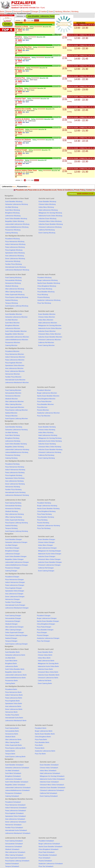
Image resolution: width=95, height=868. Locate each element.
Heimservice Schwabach (13, 825)
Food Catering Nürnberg (13, 503)
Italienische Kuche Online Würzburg (50, 216)
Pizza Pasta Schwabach (47, 852)
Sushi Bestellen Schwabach (14, 765)
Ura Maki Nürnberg (11, 433)
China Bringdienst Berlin (43, 737)
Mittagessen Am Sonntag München (50, 325)
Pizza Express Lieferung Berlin (15, 748)
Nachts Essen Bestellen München (48, 396)
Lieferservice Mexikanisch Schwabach (18, 833)
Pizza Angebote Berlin (12, 701)
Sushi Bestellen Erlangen (13, 539)
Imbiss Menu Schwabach (48, 771)
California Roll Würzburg (47, 230)
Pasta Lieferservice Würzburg (15, 247)
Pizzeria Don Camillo (23, 109)
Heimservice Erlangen (12, 599)
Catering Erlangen (11, 571)
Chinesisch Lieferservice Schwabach (52, 790)
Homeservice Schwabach (14, 847)
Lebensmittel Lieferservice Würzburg (17, 224)
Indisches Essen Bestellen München (50, 337)
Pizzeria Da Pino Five (23, 47)
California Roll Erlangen (46, 568)
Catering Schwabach (12, 796)
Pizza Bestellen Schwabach (48, 855)
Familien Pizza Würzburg (13, 264)
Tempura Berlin (10, 754)
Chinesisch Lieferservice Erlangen (49, 565)
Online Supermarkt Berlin (13, 745)
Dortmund (17, 11)
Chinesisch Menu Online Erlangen (49, 559)
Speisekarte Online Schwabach (15, 816)
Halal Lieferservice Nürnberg (48, 435)
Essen (51, 11)
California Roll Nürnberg (46, 455)
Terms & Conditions (65, 190)
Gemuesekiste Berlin (12, 731)
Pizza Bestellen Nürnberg (46, 517)
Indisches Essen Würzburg (47, 219)
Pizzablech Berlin (41, 728)
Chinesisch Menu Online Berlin (48, 672)
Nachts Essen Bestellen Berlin (45, 734)
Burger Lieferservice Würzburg (47, 280)
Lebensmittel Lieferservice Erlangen (17, 562)
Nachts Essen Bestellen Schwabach (50, 847)
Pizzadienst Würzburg (12, 239)
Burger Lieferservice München (47, 393)
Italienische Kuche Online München (50, 328)
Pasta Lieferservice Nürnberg (15, 473)
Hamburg (58, 11)
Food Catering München (13, 390)
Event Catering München (46, 345)
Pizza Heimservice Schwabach (15, 805)
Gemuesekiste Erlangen (13, 618)
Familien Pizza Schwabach (14, 828)
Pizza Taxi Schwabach (46, 866)
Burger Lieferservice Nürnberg (47, 506)
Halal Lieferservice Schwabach (50, 773)
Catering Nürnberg (11, 458)
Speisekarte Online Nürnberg (15, 478)
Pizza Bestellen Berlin (42, 742)
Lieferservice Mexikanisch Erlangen (17, 608)
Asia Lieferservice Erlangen (14, 594)
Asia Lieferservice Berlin (13, 706)
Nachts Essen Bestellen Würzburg (49, 283)
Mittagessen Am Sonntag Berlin (48, 664)
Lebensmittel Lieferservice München (17, 337)
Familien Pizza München (13, 377)
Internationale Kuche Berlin (14, 718)
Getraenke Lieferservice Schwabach (17, 768)
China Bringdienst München (46, 399)
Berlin (2, 11)
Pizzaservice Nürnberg (13, 455)
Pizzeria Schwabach (45, 861)
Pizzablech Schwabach (46, 841)
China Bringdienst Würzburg (47, 286)
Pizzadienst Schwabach (13, 802)
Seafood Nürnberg (11, 526)
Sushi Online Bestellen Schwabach (17, 782)
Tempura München (11, 416)
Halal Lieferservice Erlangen (47, 548)
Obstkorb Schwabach (12, 849)
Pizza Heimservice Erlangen (14, 580)
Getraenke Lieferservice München (16, 317)
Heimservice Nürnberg (13, 487)
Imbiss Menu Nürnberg (46, 433)
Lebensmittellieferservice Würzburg (17, 227)
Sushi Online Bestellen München (16, 331)
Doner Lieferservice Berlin (14, 709)
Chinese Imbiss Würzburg (47, 204)
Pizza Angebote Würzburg (14, 250)
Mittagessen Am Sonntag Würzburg (50, 213)
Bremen (9, 11)
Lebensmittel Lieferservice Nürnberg (17, 450)
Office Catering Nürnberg (13, 517)
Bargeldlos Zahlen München (14, 334)
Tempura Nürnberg (11, 528)
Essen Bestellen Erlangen (47, 539)
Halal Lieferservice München (48, 323)
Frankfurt (44, 11)
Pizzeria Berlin (40, 748)
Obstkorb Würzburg (12, 286)
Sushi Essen (20, 68)
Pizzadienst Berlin (11, 689)
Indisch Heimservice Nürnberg (15, 470)
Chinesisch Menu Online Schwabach (52, 785)
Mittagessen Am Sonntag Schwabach (52, 776)
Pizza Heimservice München (15, 354)
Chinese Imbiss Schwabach (49, 768)
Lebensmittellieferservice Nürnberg (17, 452)
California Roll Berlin (45, 681)
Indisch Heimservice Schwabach (16, 808)
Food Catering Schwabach (14, 841)
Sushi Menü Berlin (11, 661)
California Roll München (46, 343)
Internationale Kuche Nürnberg (15, 492)
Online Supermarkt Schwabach (15, 858)
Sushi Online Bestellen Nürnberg (16, 444)
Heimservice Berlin (11, 712)
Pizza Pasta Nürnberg (44, 514)
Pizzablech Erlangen (44, 616)
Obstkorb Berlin (10, 737)
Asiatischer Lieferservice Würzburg (49, 300)
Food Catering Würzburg (13, 278)
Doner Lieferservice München (15, 371)
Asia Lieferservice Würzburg (14, 256)
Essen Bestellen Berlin (45, 652)
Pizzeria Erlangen (43, 635)
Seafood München (11, 413)
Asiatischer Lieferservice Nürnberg (49, 526)
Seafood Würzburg (11, 300)
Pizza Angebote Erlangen (14, 588)
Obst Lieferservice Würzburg (15, 289)
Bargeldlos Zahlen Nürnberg (14, 447)
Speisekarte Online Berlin (14, 704)
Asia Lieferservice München (14, 368)
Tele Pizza (19, 88)
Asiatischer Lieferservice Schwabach (51, 864)
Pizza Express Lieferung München (16, 410)
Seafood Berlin (10, 751)
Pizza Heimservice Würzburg (15, 242)
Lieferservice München (13, 328)
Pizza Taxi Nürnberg (44, 528)
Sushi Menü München (12, 323)
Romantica (19, 160)
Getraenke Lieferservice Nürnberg (16, 430)
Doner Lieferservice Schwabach (16, 822)
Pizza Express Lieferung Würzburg (17, 297)
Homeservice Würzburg (13, 283)
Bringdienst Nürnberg (12, 438)
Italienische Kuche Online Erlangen (50, 554)
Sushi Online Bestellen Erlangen (16, 556)
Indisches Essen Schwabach (49, 782)
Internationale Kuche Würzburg (15, 267)
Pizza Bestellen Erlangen (45, 630)
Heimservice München (13, 374)
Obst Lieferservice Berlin (13, 740)
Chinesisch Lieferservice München (50, 340)
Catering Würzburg (11, 233)
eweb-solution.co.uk (85, 194)
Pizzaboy (18, 37)
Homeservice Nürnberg (13, 509)
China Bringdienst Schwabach (48, 849)
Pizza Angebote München (14, 363)
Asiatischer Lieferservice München (48, 413)
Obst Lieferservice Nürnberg (14, 514)
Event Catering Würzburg (47, 233)
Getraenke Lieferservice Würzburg (17, 204)
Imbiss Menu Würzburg (46, 207)
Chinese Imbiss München (47, 317)
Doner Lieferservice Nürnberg (15, 484)
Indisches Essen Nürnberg (47, 444)
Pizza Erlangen (42, 633)
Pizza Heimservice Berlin (13, 692)
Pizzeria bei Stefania (23, 140)
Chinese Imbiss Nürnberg (47, 430)
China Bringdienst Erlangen (46, 624)
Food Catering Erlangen (13, 616)
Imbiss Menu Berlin (44, 658)
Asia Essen (19, 129)
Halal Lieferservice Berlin (46, 661)
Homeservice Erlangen (13, 621)
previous (18, 20)
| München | (67, 11)
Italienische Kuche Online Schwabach (52, 779)
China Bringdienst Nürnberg (46, 511)
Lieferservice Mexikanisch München (17, 383)
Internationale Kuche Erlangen (15, 605)
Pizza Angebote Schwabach (14, 813)
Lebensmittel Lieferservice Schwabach (18, 788)
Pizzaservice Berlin (11, 681)
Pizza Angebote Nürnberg (14, 475)
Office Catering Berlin (12, 742)
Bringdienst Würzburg (12, 213)
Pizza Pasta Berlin (41, 740)
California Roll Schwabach (48, 793)
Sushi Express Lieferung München (17, 419)
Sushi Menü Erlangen (12, 548)
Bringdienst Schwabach (13, 776)
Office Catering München (13, 404)
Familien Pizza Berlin (12, 715)
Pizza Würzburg (43, 295)
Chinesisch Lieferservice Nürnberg (50, 452)
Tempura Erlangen (11, 641)
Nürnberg (75, 11)
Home (2, 14)
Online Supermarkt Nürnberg (15, 520)
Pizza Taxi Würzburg (44, 303)
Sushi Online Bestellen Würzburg (16, 219)
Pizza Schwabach (44, 858)
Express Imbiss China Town (26, 170)
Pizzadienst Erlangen (12, 577)
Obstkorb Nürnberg (12, 511)
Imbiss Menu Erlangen (46, 545)
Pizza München (42, 407)
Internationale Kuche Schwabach (16, 830)
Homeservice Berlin (12, 734)
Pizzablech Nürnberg (44, 503)
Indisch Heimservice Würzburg (15, 244)
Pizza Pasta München (44, 402)
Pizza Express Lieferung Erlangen (16, 635)
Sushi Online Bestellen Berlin (15, 669)
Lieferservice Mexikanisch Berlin (16, 721)
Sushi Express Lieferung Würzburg (17, 306)
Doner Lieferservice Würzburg (15, 259)
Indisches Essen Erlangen (47, 556)
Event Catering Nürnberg (47, 458)
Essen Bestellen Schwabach (49, 765)
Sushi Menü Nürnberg (12, 435)
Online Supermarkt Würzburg (15, 295)
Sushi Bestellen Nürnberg (14, 427)
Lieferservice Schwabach (13, 779)
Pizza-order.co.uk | (35, 190)
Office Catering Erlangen (13, 630)
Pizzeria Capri (20, 99)
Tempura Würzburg (12, 303)
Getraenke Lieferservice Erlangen (16, 542)
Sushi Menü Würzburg (13, 210)
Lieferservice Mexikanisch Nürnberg (17, 495)
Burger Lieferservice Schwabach (49, 844)
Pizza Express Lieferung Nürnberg (17, 523)
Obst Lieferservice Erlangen (14, 627)
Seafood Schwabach (12, 864)
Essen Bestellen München (47, 314)
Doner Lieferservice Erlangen (15, 597)
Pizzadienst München (12, 351)
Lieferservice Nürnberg (13, 441)
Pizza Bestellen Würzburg (46, 292)
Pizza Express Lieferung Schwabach (17, 861)
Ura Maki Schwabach (12, 771)
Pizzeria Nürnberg (43, 523)
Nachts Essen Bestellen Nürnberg (48, 509)
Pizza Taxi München (44, 416)
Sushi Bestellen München (14, 314)
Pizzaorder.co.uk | (50, 190)
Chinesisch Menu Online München (50, 334)
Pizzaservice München (13, 343)
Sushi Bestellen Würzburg (14, 202)
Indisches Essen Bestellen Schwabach (53, 788)
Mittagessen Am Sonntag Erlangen (50, 551)
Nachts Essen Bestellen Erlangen (48, 621)
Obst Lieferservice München (14, 402)
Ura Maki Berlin (10, 658)
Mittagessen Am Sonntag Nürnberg (50, 438)
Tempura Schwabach (12, 866)
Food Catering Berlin (12, 728)
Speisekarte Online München (15, 365)
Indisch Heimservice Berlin (14, 695)
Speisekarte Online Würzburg (15, 253)
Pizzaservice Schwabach (13, 793)
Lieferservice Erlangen (13, 554)
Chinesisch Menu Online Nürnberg (50, 447)
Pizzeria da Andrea (22, 119)
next (32, 20)
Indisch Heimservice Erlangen (15, 582)
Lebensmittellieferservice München (17, 340)
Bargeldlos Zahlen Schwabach (15, 785)
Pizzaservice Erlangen (13, 568)
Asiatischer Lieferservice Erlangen (48, 638)
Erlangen (35, 11)
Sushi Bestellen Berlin (12, 652)
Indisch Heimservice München (15, 357)
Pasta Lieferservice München (15, 360)
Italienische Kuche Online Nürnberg (50, 441)
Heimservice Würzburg (13, 261)
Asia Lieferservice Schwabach (15, 819)
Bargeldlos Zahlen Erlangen (14, 559)
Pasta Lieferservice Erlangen (15, 585)
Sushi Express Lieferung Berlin (15, 757)
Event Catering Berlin (45, 683)
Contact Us (91, 190)
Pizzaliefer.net (21, 190)
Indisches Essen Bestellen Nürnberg (50, 450)
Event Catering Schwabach (49, 796)
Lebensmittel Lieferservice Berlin (16, 675)
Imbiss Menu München (46, 320)
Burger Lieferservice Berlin (44, 731)
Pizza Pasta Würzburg (45, 289)
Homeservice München (13, 396)
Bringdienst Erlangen (12, 551)
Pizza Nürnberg (42, 520)
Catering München (11, 345)
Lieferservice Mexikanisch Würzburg (17, 270)
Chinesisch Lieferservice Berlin (48, 678)
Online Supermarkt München (15, 407)
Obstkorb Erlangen (11, 624)
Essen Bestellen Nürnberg (47, 427)
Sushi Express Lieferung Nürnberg (17, 531)
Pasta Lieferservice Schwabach (16, 811)
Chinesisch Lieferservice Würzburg (50, 227)
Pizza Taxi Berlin (40, 754)
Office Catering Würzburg (14, 292)
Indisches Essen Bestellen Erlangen (50, 562)
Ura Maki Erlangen (11, 545)
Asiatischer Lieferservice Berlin (45, 751)
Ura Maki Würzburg (12, 207)
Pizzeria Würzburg (43, 297)
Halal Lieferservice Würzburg (48, 210)
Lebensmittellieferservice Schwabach (17, 790)
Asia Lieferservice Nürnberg (14, 481)
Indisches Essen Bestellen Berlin (49, 675)
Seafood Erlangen (11, 638)
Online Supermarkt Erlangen (15, 633)
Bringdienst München (12, 325)
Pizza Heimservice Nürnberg (15, 467)
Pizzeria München (43, 410)
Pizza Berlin (39, 745)
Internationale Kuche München (15, 380)
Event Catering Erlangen (46, 571)
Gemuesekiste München (13, 393)
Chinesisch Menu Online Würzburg (50, 221)
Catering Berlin (10, 683)
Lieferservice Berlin (12, 666)
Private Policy (80, 190)
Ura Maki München (11, 320)
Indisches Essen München (47, 331)
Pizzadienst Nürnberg (12, 464)
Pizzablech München (44, 390)
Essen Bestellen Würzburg (47, 202)
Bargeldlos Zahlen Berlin (13, 672)
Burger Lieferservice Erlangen (47, 618)
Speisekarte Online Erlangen (15, 591)
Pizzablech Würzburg (44, 278)
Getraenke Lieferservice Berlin (15, 655)
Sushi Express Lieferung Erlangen (16, 644)
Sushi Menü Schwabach (13, 773)
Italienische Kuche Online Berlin (48, 666)
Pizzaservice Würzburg (13, 230)
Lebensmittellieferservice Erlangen (17, 565)
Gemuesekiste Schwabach (14, 844)
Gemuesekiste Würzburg (13, 280)
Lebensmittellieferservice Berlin (15, 678)
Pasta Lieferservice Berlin (14, 698)
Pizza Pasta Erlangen (44, 627)
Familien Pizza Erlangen (13, 602)
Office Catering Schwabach (14, 855)
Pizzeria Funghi (21, 150)
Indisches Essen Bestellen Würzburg (51, 224)
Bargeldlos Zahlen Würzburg (15, 221)
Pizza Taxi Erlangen (43, 641)
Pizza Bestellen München (45, 404)
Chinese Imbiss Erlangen (46, 542)
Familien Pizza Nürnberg (13, 490)
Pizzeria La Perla (21, 27)
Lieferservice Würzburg (13, 216)
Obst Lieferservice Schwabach (15, 852)
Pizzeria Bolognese (22, 57)
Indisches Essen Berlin (45, 669)
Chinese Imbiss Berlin (45, 655)
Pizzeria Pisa (20, 78)
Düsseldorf (26, 11)
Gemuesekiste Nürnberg (13, 506)
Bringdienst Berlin (11, 664)
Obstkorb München (11, 399)
